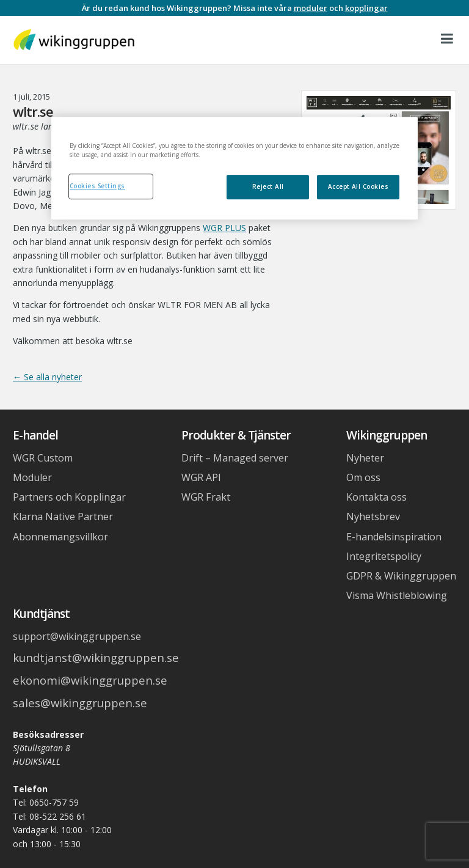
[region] (234, 168)
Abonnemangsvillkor (60, 537)
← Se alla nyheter (47, 377)
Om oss (363, 477)
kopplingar (366, 8)
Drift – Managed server (235, 458)
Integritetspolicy (384, 556)
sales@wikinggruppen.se (80, 703)
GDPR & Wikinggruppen (401, 576)
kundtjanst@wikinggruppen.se (96, 657)
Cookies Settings (97, 186)
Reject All (268, 186)
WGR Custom (43, 458)
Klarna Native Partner (63, 517)
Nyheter (365, 458)
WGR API (201, 477)
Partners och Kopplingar (69, 497)
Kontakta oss (376, 497)
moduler (311, 8)
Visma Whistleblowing (397, 595)
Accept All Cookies (358, 186)
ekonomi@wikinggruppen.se (90, 680)
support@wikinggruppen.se (77, 636)
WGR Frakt (206, 497)
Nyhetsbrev (373, 517)
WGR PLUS (224, 228)
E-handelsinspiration (394, 537)
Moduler (32, 477)
